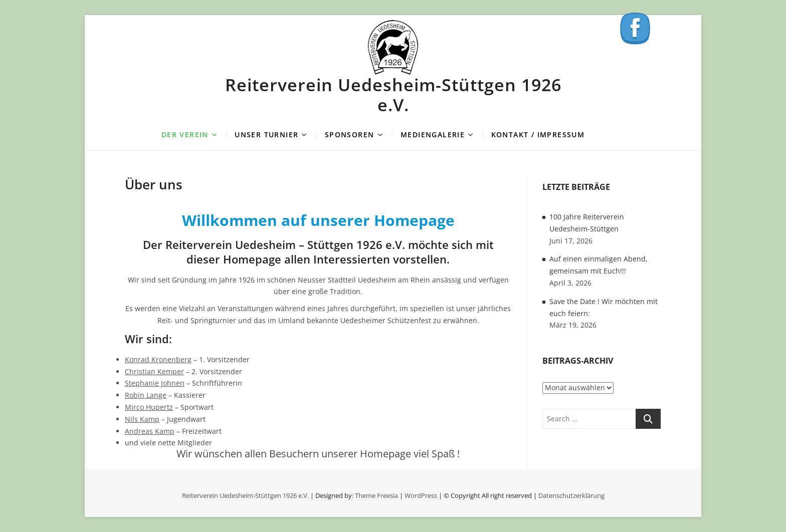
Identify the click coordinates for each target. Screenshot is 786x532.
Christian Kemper (154, 371)
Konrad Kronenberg (158, 359)
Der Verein (185, 135)
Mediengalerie (433, 135)
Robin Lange (146, 395)
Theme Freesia (376, 495)
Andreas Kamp (150, 431)
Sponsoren (350, 135)
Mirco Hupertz (149, 407)
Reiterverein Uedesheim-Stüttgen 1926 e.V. (393, 95)
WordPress (421, 495)
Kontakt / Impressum (538, 135)
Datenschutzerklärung (571, 495)
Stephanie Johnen (155, 383)
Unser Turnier (266, 135)
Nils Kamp (142, 419)
